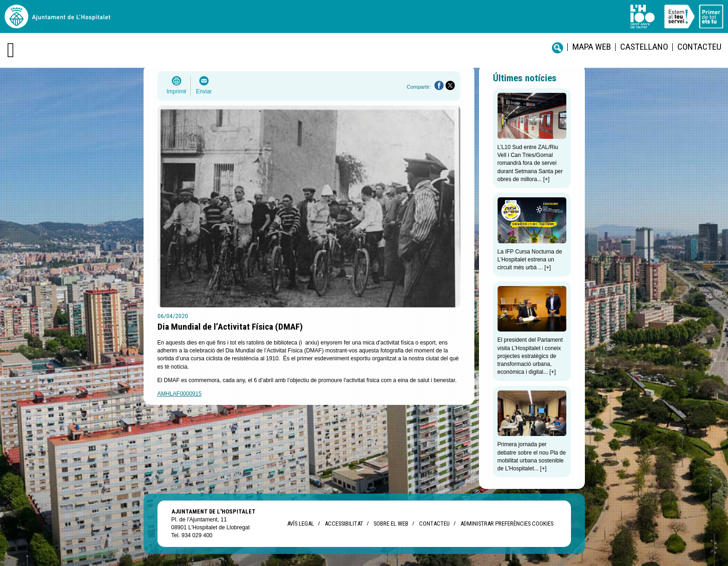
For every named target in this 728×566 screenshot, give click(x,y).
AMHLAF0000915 (180, 394)
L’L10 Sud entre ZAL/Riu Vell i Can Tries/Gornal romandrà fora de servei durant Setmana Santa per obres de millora (530, 163)
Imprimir (177, 91)
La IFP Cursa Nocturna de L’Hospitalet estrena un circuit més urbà (530, 260)
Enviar (204, 91)
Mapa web (592, 47)
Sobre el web (391, 524)
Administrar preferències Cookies (507, 524)
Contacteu (699, 47)
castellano (644, 47)
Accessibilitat (344, 524)
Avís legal (301, 524)
